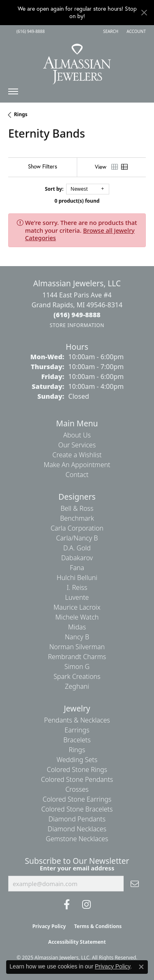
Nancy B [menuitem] (77, 637)
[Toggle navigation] (13, 94)
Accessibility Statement (77, 942)
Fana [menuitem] (77, 568)
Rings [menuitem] (77, 750)
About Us (77, 435)
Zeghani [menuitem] (77, 686)
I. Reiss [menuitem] (77, 587)
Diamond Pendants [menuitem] (77, 819)
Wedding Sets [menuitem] (77, 760)
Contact (77, 475)
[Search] (111, 31)
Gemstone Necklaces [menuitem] (77, 839)
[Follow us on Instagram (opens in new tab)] (86, 905)
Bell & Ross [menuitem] (77, 508)
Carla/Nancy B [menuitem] (77, 538)
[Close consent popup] (141, 967)
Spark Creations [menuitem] (77, 676)
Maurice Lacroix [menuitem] (77, 607)
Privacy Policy (49, 926)
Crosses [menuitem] (77, 789)
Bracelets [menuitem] (77, 740)
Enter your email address (77, 868)
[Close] (144, 13)
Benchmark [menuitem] (77, 518)
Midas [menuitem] (77, 627)
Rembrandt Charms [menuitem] (77, 657)
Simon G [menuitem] (77, 667)
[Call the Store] (77, 315)
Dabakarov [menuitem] (77, 558)
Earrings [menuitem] (77, 730)
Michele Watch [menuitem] (77, 617)
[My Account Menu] (136, 31)
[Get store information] (77, 325)
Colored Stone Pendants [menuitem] (77, 779)
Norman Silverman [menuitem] (77, 647)
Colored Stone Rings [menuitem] (77, 769)
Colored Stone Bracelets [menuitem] (77, 809)
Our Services (77, 445)
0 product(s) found (77, 201)
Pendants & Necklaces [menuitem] (77, 720)
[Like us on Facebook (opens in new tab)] (67, 905)
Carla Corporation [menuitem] (77, 528)
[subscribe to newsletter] (135, 884)
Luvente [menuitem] (77, 597)
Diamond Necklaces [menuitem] (77, 829)
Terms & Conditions (98, 926)
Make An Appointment (77, 465)
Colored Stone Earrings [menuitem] (77, 799)
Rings (21, 114)
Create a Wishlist (77, 455)
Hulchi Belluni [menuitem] (77, 578)
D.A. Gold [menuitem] (77, 548)
